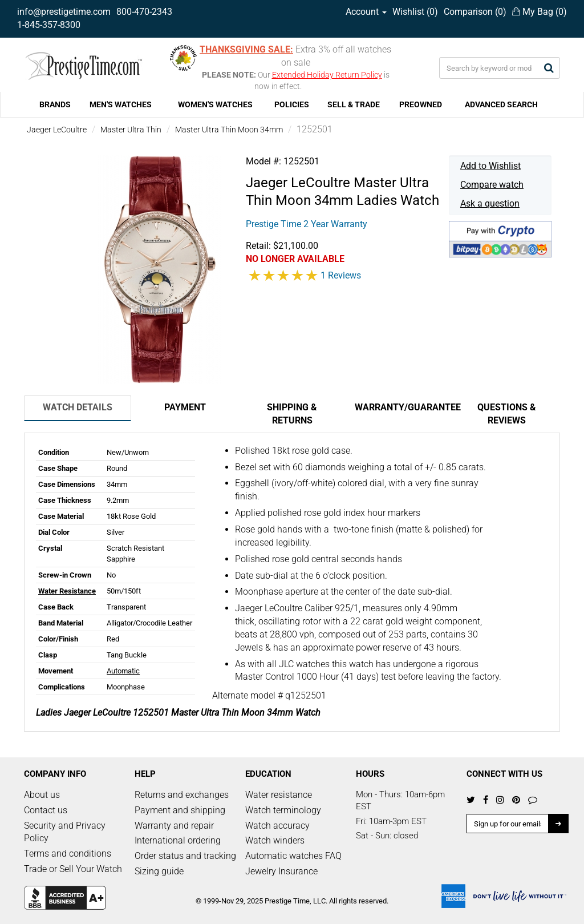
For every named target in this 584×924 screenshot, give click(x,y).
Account (366, 12)
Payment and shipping (180, 810)
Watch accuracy (277, 826)
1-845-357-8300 (49, 25)
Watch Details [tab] (78, 407)
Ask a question (490, 203)
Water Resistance (67, 591)
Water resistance (279, 795)
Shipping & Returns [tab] (292, 414)
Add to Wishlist (490, 166)
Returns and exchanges (182, 795)
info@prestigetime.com (64, 12)
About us (42, 795)
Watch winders (275, 840)
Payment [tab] (185, 407)
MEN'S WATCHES (121, 104)
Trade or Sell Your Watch (73, 869)
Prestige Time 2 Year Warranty (307, 224)
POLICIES (292, 104)
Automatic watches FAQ (293, 856)
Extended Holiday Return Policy (327, 75)
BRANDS (55, 104)
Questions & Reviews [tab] (507, 414)
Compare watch (492, 185)
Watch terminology (283, 810)
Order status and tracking (185, 856)
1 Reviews (341, 275)
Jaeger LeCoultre (57, 130)
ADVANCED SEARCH (501, 104)
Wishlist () (415, 12)
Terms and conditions (68, 854)
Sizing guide (159, 871)
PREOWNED (421, 104)
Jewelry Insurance (281, 871)
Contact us (46, 810)
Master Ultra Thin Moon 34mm (229, 130)
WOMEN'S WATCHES (215, 104)
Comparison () (475, 12)
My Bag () (540, 12)
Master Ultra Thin (131, 130)
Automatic (123, 671)
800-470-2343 (144, 12)
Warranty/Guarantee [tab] (404, 407)
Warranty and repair (174, 826)
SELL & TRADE (354, 104)
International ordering (178, 840)
